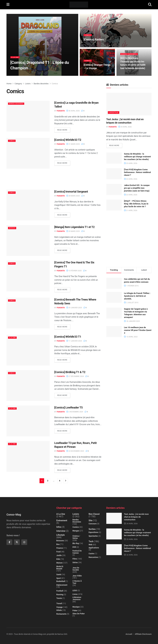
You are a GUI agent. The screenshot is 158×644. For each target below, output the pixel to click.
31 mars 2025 (73, 144)
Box (58, 544)
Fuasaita (61, 111)
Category (18, 84)
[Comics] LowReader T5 (69, 407)
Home (9, 84)
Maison (59, 563)
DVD (74, 547)
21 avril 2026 (131, 211)
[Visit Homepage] (79, 5)
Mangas (13, 228)
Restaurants (61, 614)
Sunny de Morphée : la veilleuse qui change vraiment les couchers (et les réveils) (137, 157)
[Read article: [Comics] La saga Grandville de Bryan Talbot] (28, 116)
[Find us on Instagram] (24, 542)
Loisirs (28, 84)
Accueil (129, 634)
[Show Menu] (8, 5)
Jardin (59, 555)
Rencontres (93, 557)
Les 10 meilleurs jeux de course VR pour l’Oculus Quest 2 (138, 331)
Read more (64, 129)
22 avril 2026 (131, 180)
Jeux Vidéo (77, 576)
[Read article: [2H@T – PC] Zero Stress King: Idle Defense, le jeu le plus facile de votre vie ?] (114, 206)
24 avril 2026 (125, 127)
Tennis (59, 598)
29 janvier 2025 (74, 308)
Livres (75, 594)
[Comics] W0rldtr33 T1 (68, 337)
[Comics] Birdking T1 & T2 (70, 372)
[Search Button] (150, 5)
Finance (60, 548)
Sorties (92, 529)
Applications (94, 548)
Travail (59, 603)
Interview (61, 531)
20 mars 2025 (73, 231)
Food (58, 552)
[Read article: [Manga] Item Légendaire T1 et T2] (28, 240)
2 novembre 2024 (75, 412)
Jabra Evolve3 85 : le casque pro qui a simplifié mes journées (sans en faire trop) (137, 189)
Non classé (94, 514)
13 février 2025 (74, 271)
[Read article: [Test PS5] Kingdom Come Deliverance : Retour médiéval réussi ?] (114, 174)
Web (90, 545)
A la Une (16, 59)
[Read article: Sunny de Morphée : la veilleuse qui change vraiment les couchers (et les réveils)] (114, 159)
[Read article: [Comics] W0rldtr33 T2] (28, 153)
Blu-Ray (76, 543)
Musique (76, 607)
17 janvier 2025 (74, 341)
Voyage (59, 607)
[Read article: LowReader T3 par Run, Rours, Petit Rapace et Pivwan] (28, 456)
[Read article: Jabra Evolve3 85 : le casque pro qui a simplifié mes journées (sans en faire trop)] (114, 190)
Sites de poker (79, 614)
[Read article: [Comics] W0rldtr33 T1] (28, 350)
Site (90, 520)
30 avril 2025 (73, 111)
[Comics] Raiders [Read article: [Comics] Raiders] (94, 41)
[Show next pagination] (66, 481)
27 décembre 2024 (75, 376)
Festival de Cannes (77, 552)
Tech (91, 541)
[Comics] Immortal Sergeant (71, 192)
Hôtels (59, 610)
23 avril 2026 (131, 164)
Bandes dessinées (130, 56)
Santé (59, 575)
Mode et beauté (60, 568)
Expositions (93, 532)
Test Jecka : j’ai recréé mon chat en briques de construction (136, 517)
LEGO (75, 591)
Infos (59, 527)
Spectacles (93, 536)
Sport (59, 578)
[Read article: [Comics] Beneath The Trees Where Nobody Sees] (28, 313)
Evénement (62, 520)
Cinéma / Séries (76, 537)
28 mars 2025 (73, 196)
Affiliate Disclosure (143, 634)
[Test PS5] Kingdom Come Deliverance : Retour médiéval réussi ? (137, 173)
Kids (58, 559)
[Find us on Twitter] (17, 542)
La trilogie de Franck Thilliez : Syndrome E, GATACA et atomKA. (137, 296)
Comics (88, 37)
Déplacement (62, 585)
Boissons (60, 541)
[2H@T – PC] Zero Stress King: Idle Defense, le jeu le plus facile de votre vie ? (136, 204)
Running (60, 595)
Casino (91, 554)
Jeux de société (76, 569)
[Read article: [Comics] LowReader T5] (28, 421)
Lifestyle (114, 113)
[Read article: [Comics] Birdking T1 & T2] (28, 386)
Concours (93, 524)
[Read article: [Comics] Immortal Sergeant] (28, 205)
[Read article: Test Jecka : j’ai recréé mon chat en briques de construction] (129, 104)
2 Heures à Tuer (77, 582)
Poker (75, 611)
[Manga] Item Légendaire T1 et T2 (74, 227)
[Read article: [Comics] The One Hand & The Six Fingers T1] (28, 276)
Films (75, 559)
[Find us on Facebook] (9, 542)
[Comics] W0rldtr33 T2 (68, 140)
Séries (75, 563)
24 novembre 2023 (75, 451)
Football (60, 591)
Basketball (61, 581)
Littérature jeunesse (77, 598)
